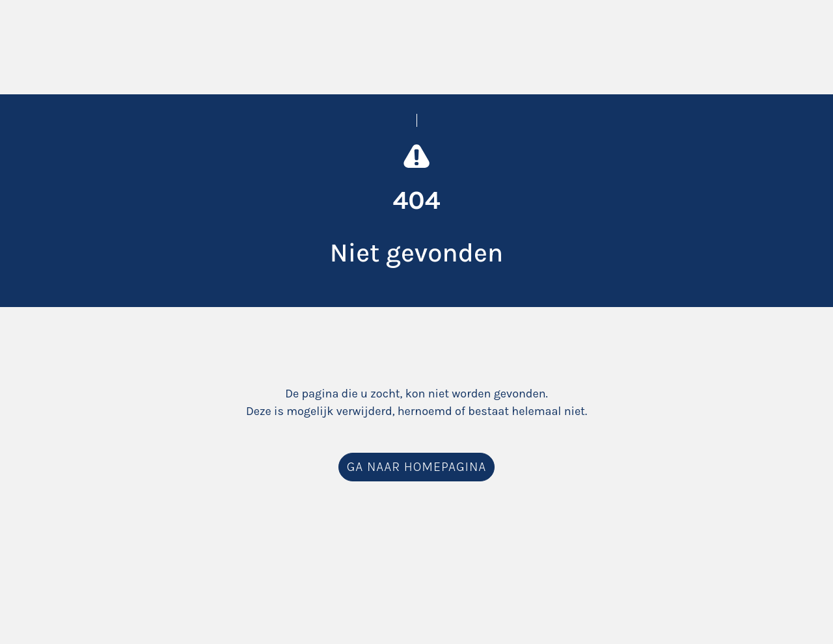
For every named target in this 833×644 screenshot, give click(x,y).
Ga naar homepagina (416, 467)
